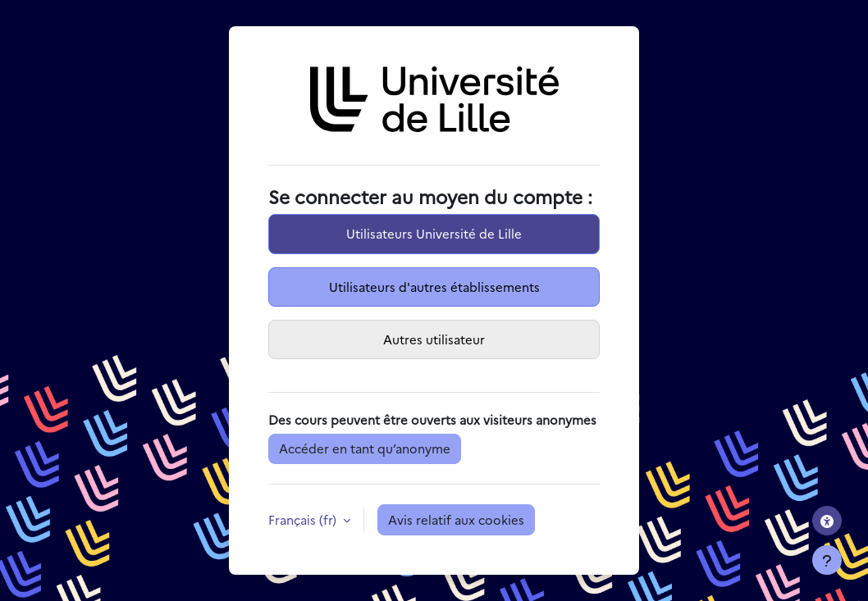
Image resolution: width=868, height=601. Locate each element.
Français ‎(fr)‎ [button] (304, 519)
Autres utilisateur (434, 339)
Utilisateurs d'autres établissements (434, 287)
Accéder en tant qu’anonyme (365, 448)
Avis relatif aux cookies (456, 519)
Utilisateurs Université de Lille (434, 233)
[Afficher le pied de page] (827, 560)
